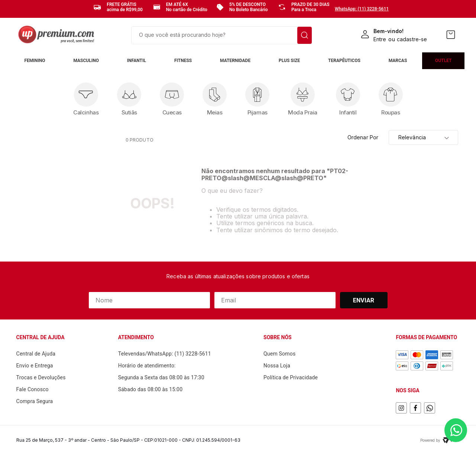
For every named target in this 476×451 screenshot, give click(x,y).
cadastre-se (412, 39)
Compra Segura (35, 401)
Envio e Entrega (35, 366)
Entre (380, 39)
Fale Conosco (33, 389)
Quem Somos (279, 354)
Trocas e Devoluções (41, 377)
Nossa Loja (277, 366)
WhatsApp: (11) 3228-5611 (362, 9)
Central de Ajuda (36, 354)
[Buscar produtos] (305, 35)
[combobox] (222, 35)
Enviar (364, 300)
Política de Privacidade (291, 377)
